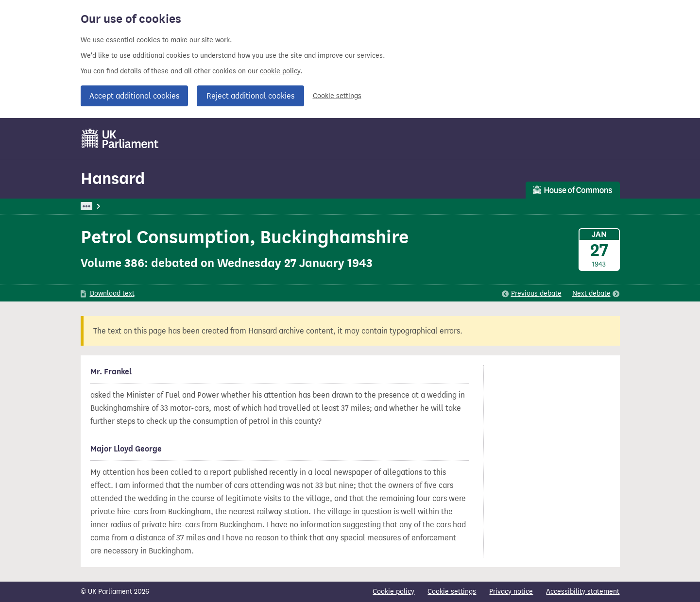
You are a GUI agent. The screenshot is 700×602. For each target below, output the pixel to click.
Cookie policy (393, 592)
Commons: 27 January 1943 (219, 206)
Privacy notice (511, 592)
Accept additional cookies (134, 96)
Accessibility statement (583, 592)
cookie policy (280, 71)
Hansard (113, 178)
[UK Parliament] (120, 138)
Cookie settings (337, 96)
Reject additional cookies (250, 96)
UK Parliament (103, 206)
